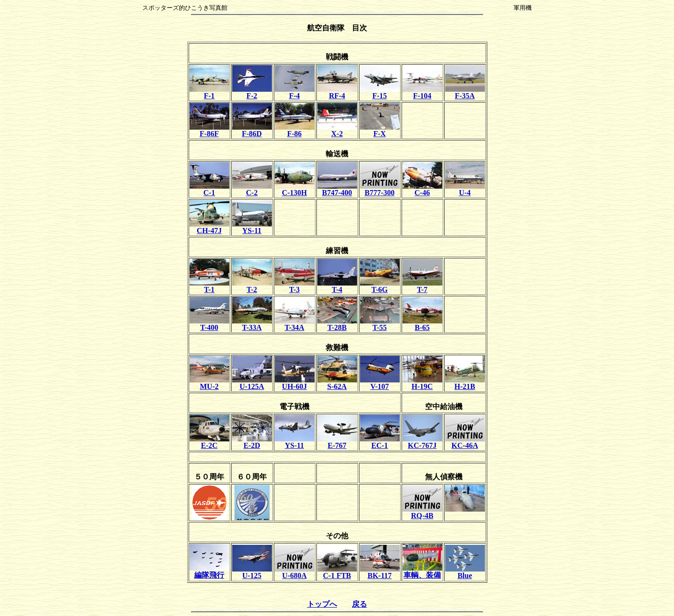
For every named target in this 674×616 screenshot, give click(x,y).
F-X (380, 130)
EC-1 (380, 442)
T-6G (380, 286)
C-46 (422, 189)
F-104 (422, 92)
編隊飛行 (209, 572)
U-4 (465, 189)
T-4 (337, 286)
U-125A (252, 383)
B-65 (422, 324)
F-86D (252, 130)
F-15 (380, 92)
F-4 (295, 92)
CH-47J (209, 227)
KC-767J (422, 442)
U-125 (252, 572)
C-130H (295, 189)
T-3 (295, 286)
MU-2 (209, 383)
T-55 (380, 324)
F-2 (252, 92)
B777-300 (380, 189)
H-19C (422, 383)
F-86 (295, 130)
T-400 (209, 324)
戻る (359, 604)
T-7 (422, 286)
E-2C (209, 442)
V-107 (380, 383)
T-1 (209, 286)
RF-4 (337, 92)
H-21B (465, 383)
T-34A (295, 324)
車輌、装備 (422, 572)
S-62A (337, 383)
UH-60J (295, 383)
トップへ (322, 604)
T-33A (252, 324)
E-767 (337, 442)
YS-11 (252, 227)
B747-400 (337, 189)
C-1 (209, 189)
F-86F (209, 130)
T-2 (252, 286)
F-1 (209, 92)
